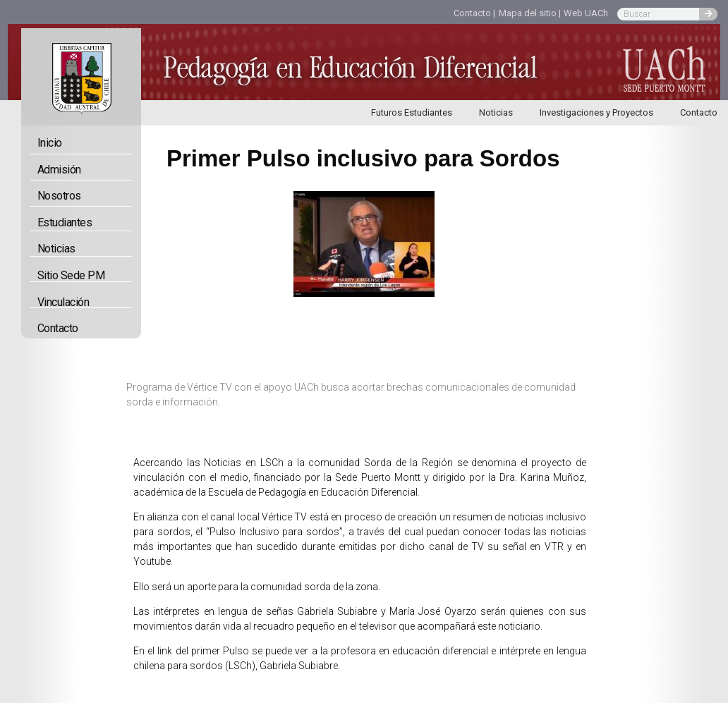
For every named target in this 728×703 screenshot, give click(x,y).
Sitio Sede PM (71, 275)
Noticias (496, 112)
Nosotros (63, 196)
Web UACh (586, 13)
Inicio (50, 143)
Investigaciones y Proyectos (596, 112)
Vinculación (67, 302)
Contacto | (474, 13)
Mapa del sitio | (530, 13)
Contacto (58, 328)
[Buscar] (708, 14)
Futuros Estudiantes (412, 112)
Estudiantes (68, 223)
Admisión (59, 170)
